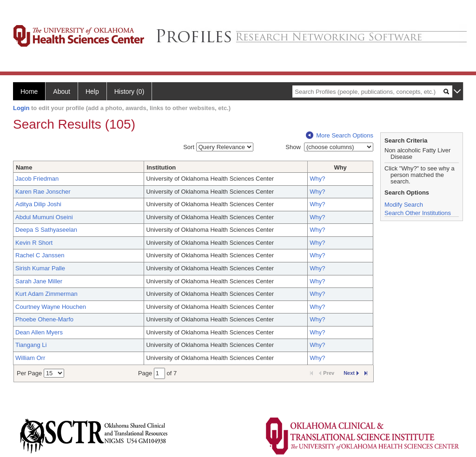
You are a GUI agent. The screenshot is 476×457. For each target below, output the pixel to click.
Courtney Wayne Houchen (51, 307)
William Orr (30, 358)
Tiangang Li (31, 345)
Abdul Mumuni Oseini (44, 217)
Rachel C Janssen (40, 255)
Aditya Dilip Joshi (38, 204)
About (62, 91)
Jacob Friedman (37, 179)
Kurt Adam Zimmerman (46, 294)
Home (29, 91)
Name (24, 167)
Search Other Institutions (418, 213)
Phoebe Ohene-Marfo (44, 319)
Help (92, 91)
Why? (317, 179)
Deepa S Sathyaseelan (46, 230)
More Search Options (340, 135)
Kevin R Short (34, 243)
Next (351, 373)
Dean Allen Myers (39, 332)
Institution (161, 167)
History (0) (129, 91)
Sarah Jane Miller (39, 281)
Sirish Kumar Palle (40, 268)
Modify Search (404, 205)
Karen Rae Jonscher (43, 192)
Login (21, 108)
